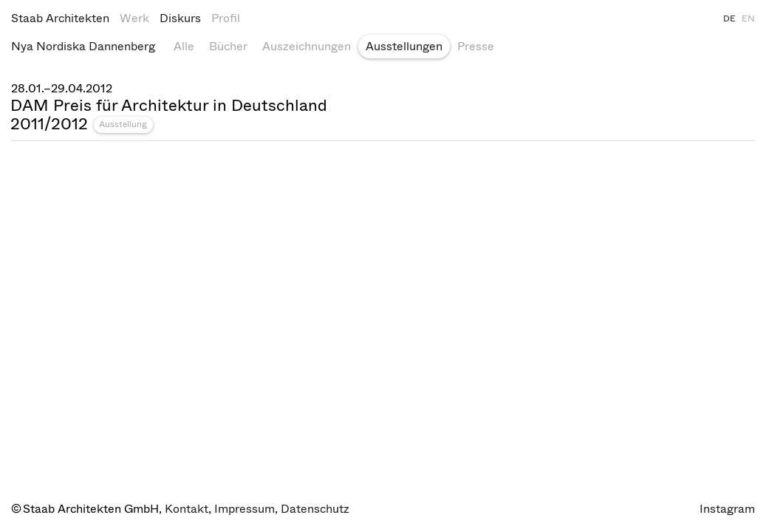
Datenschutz (315, 509)
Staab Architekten (60, 18)
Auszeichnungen (307, 46)
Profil (226, 18)
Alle (184, 46)
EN (748, 18)
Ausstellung (123, 124)
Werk (134, 18)
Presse (476, 46)
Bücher (228, 46)
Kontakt (187, 509)
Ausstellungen (404, 46)
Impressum (244, 509)
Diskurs (180, 18)
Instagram (727, 509)
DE (729, 18)
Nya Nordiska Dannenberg (83, 46)
